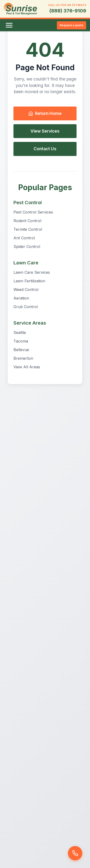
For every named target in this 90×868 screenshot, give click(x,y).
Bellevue (21, 350)
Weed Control (26, 289)
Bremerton (23, 358)
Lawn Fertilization (29, 281)
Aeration (21, 298)
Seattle (20, 332)
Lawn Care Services (32, 272)
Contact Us (45, 149)
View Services (45, 131)
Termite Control (28, 229)
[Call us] (75, 853)
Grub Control (26, 307)
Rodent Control (27, 221)
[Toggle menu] (9, 25)
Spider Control (27, 246)
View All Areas (27, 367)
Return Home (45, 113)
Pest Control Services (33, 212)
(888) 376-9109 (68, 11)
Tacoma (21, 341)
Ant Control (24, 238)
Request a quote (72, 25)
